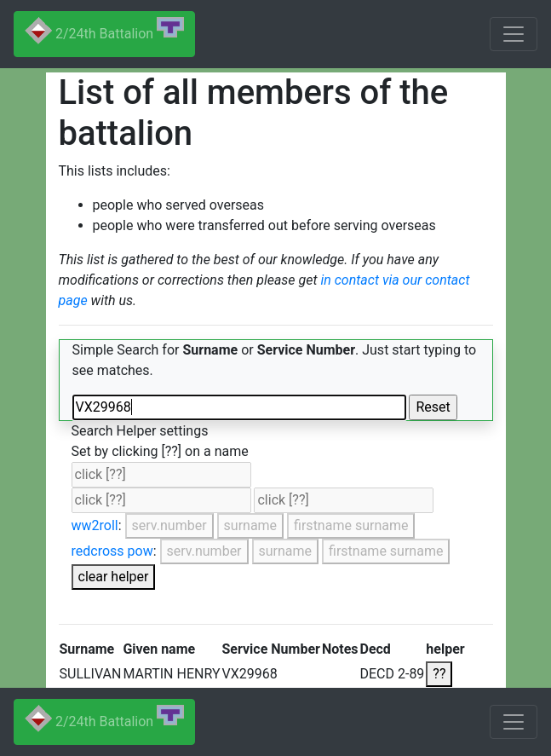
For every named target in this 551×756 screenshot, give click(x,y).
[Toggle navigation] (514, 34)
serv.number (169, 525)
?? (439, 674)
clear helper (114, 577)
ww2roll (95, 525)
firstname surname (351, 525)
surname (251, 525)
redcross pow (112, 551)
